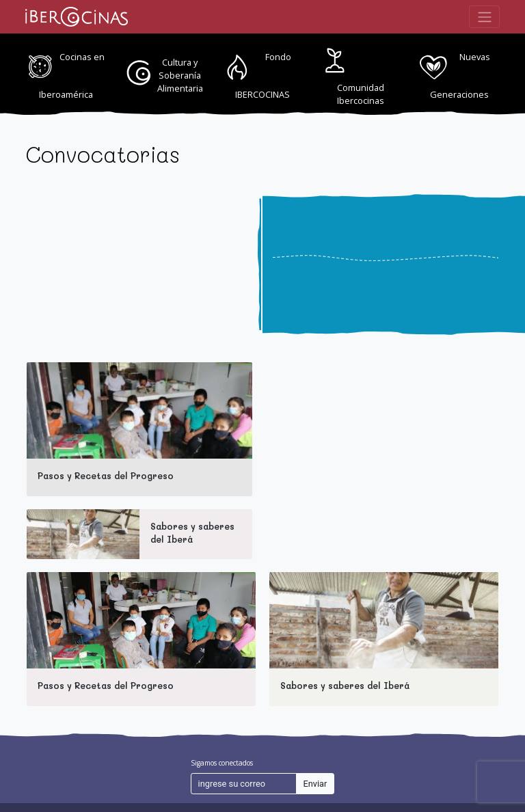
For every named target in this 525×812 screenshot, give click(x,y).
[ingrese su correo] (244, 784)
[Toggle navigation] (484, 16)
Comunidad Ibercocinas (361, 94)
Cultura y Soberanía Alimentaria (180, 75)
